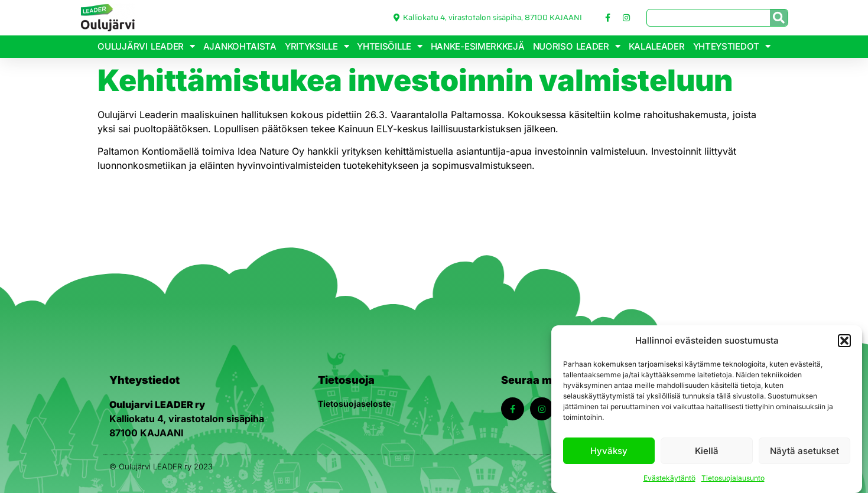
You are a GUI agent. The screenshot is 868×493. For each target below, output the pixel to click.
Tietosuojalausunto (733, 478)
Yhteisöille (389, 46)
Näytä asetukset (804, 451)
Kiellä (707, 451)
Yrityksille (317, 46)
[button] (844, 341)
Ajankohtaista (240, 46)
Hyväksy (609, 451)
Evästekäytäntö (669, 478)
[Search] (779, 18)
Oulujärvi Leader (146, 46)
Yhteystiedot (732, 46)
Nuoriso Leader (577, 46)
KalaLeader (657, 46)
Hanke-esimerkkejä (478, 46)
